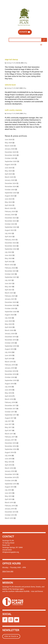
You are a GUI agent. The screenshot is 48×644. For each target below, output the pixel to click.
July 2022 (8, 252)
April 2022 (8, 262)
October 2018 (10, 378)
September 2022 (11, 249)
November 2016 (10, 446)
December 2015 (10, 475)
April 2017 (8, 431)
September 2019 (11, 346)
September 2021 (11, 277)
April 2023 (8, 237)
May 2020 (8, 324)
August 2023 (9, 230)
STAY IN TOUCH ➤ (11, 637)
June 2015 (8, 493)
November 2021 (10, 271)
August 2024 (9, 196)
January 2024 (10, 215)
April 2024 (8, 205)
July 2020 (8, 318)
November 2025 (10, 155)
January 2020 (10, 334)
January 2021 (10, 299)
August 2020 (9, 315)
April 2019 (8, 359)
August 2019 (9, 349)
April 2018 (8, 396)
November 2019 (10, 340)
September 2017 (11, 415)
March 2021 (9, 293)
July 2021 (8, 280)
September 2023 (11, 227)
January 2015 (10, 509)
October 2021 (10, 274)
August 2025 (9, 165)
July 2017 (8, 421)
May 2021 (8, 287)
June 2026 (8, 140)
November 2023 (10, 221)
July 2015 (8, 490)
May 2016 (8, 462)
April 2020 (8, 327)
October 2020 (10, 309)
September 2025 (11, 162)
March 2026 (9, 146)
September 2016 (11, 449)
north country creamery (13, 110)
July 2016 (8, 456)
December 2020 (10, 302)
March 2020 (9, 331)
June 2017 (8, 424)
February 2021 (10, 296)
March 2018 (9, 399)
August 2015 (9, 487)
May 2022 (8, 259)
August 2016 (9, 453)
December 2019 (10, 337)
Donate (23, 32)
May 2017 (8, 428)
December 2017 (10, 406)
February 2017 (10, 437)
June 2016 (8, 459)
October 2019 (10, 343)
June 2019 (8, 356)
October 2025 (10, 159)
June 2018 (8, 390)
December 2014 (10, 512)
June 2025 (8, 168)
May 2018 (8, 393)
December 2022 (10, 243)
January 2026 (10, 149)
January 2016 (10, 471)
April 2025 (8, 174)
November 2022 (10, 246)
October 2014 (10, 515)
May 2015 (8, 496)
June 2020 (8, 321)
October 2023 (10, 224)
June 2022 (8, 256)
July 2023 (8, 234)
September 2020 (11, 312)
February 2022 (10, 268)
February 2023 (10, 240)
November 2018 (10, 374)
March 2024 (9, 209)
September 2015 (11, 484)
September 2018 (11, 381)
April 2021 (8, 290)
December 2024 (10, 184)
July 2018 (8, 387)
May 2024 (8, 202)
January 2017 (10, 440)
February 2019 (10, 365)
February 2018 (10, 403)
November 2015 (10, 478)
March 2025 (9, 177)
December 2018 (10, 371)
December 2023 (10, 218)
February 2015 (10, 506)
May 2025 (8, 171)
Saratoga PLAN (11, 63)
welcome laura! (10, 85)
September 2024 (11, 193)
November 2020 (10, 306)
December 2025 (10, 152)
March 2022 (9, 265)
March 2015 (9, 503)
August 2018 (9, 384)
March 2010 (9, 518)
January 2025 (10, 180)
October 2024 (10, 190)
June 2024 (8, 199)
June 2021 (8, 284)
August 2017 (9, 418)
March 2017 (9, 434)
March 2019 (9, 362)
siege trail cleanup (11, 60)
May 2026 (8, 143)
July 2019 (8, 353)
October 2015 (10, 481)
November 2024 (10, 187)
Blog (26, 63)
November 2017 (10, 409)
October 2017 (10, 412)
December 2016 (10, 443)
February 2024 (10, 212)
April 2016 (8, 465)
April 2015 (8, 499)
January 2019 (10, 368)
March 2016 (9, 468)
